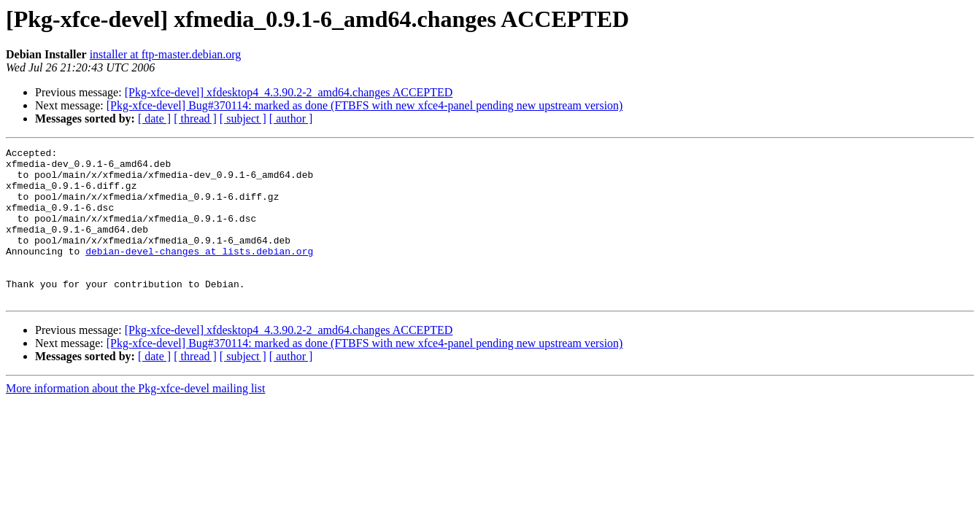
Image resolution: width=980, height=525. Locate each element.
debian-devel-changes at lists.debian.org (199, 273)
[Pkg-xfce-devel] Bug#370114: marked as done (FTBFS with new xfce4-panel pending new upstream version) (365, 105)
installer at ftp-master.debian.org (166, 54)
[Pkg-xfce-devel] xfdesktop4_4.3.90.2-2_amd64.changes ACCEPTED (289, 92)
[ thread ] (195, 118)
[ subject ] (243, 118)
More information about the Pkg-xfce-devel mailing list (135, 419)
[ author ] (291, 118)
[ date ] (154, 118)
